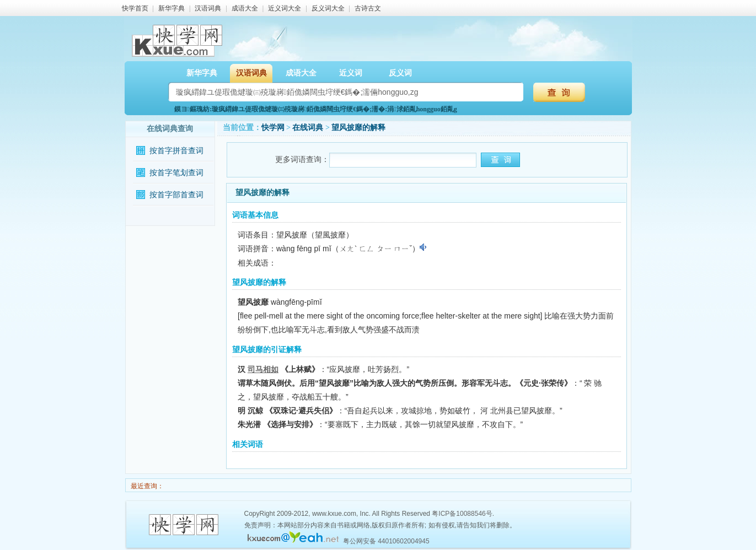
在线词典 (308, 128)
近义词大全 (285, 8)
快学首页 (135, 8)
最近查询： (146, 486)
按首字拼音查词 (176, 151)
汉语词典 (208, 8)
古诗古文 (368, 8)
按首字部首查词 (176, 195)
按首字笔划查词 (176, 173)
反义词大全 (328, 8)
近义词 (351, 73)
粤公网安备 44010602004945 (386, 541)
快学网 (273, 128)
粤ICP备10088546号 (462, 514)
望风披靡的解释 (358, 128)
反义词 (400, 73)
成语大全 (245, 8)
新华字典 (171, 8)
